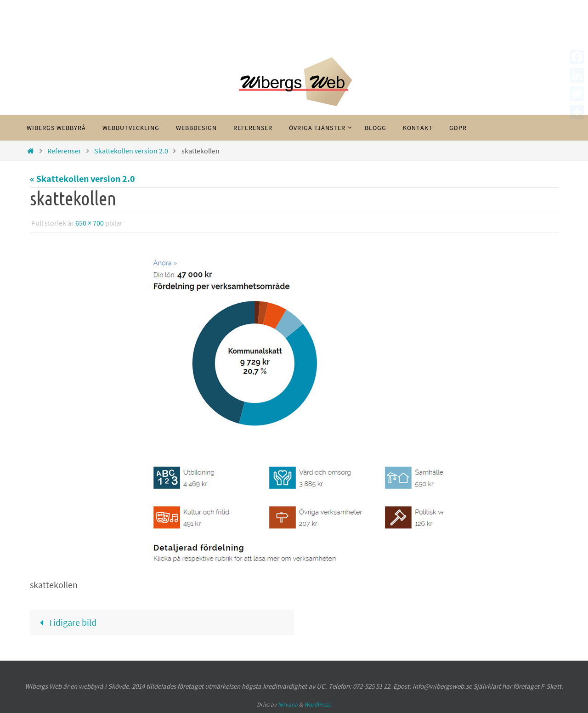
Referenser (64, 151)
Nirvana (288, 705)
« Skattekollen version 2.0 (82, 178)
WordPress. (318, 705)
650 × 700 (90, 223)
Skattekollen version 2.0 (131, 151)
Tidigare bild (66, 622)
